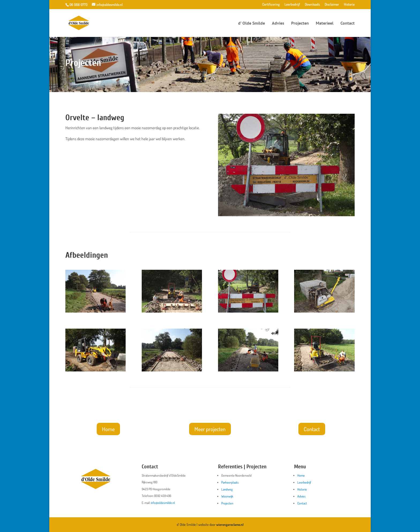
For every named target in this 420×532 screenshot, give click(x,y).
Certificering (271, 5)
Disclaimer (332, 5)
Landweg (227, 489)
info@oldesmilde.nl (163, 503)
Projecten (300, 23)
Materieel (325, 23)
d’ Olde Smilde (252, 23)
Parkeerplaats (230, 482)
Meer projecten (210, 429)
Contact (348, 23)
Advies (278, 23)
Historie (349, 5)
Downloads (312, 5)
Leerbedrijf (292, 5)
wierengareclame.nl (230, 525)
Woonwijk (227, 496)
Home (108, 429)
